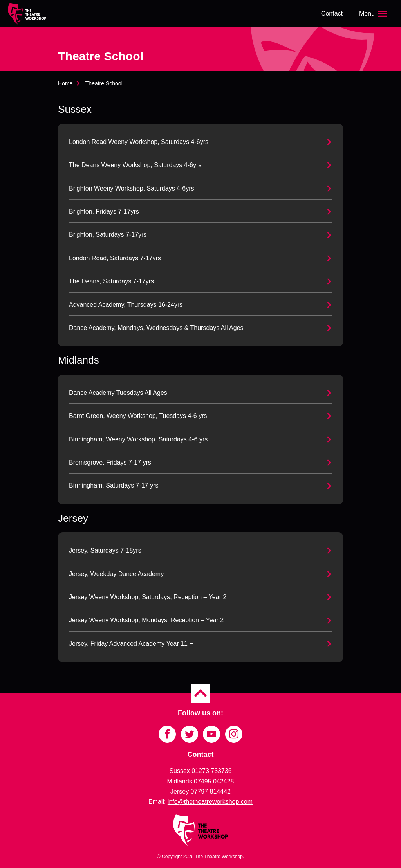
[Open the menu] (374, 14)
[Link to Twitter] (190, 734)
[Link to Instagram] (234, 734)
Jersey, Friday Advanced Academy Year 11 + (131, 644)
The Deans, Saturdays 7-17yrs (111, 281)
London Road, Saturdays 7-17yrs (115, 258)
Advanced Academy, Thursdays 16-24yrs (126, 305)
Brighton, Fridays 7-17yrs (104, 212)
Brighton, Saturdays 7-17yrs (108, 235)
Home (65, 83)
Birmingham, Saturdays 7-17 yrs (114, 485)
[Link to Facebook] (167, 734)
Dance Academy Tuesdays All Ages (118, 393)
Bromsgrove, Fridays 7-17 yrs (110, 462)
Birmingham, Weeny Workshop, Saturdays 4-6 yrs (138, 439)
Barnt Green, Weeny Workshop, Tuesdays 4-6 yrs (138, 416)
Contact (332, 14)
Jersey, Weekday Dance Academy (116, 574)
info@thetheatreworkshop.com (210, 802)
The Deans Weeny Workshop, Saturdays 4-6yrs (135, 165)
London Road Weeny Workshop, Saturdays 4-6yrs (139, 142)
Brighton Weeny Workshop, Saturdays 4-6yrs (132, 188)
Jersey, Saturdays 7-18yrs (105, 550)
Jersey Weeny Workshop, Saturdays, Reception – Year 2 (148, 597)
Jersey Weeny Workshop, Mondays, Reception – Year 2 (146, 620)
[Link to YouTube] (211, 734)
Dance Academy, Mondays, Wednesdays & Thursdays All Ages (156, 328)
